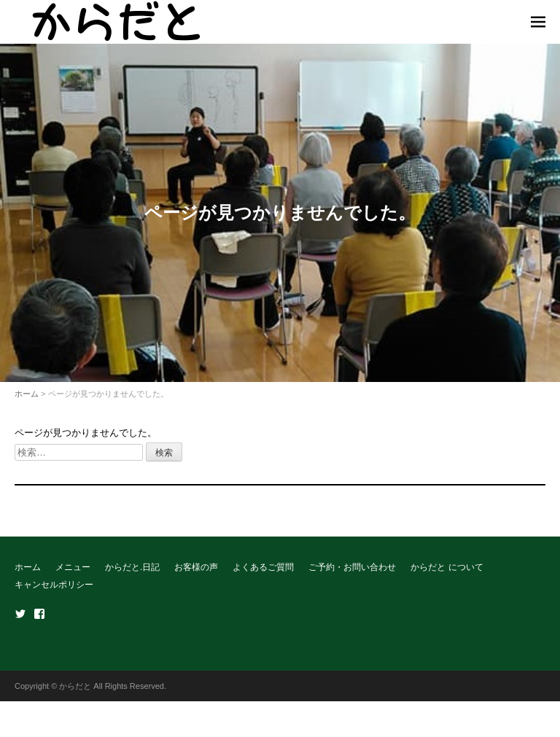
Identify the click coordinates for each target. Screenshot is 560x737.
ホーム (27, 394)
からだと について (447, 567)
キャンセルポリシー (54, 585)
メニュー (73, 567)
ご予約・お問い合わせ (352, 567)
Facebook (39, 614)
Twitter (20, 614)
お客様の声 (196, 567)
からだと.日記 (132, 567)
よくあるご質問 (263, 567)
